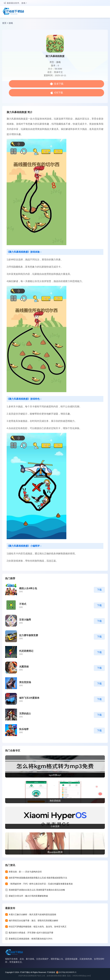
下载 (99, 590)
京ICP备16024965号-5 (67, 972)
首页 (4, 23)
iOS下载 (59, 93)
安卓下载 (59, 84)
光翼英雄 (24, 667)
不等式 (23, 604)
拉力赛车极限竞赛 (29, 635)
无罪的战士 (25, 714)
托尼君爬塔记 (26, 651)
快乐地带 (24, 729)
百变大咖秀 (25, 620)
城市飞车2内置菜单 (29, 698)
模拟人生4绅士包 (28, 588)
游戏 (11, 23)
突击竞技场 (25, 682)
